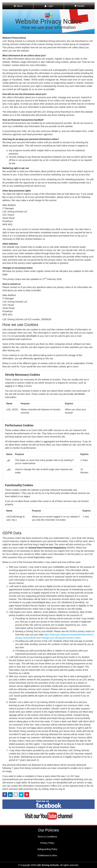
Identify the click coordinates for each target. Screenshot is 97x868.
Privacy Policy (47, 843)
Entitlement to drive (47, 855)
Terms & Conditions (47, 837)
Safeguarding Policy (47, 849)
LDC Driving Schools (48, 865)
